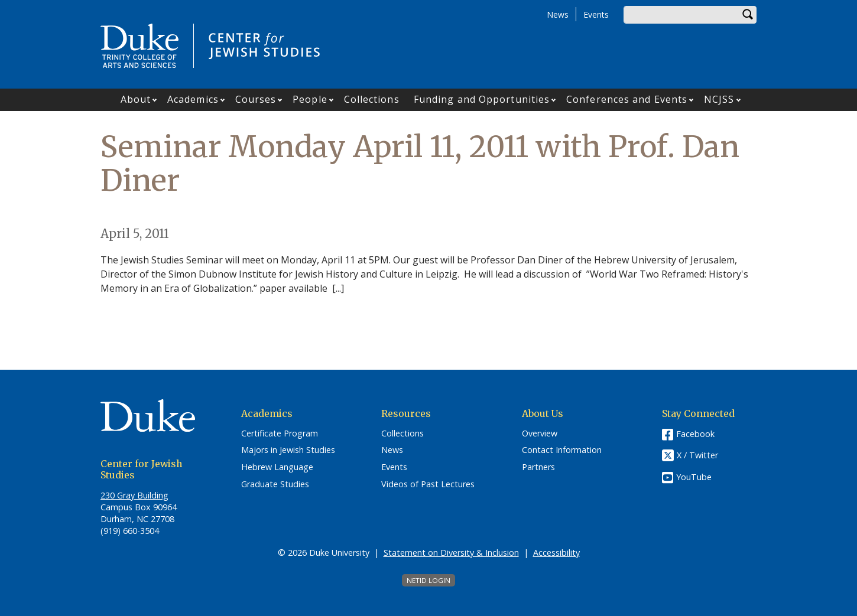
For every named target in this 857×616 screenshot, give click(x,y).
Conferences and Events (627, 99)
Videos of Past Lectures (428, 484)
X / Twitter (697, 455)
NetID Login (428, 580)
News (558, 14)
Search (748, 15)
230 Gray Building (134, 495)
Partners (538, 467)
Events (596, 14)
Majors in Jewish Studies (288, 450)
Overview (540, 434)
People (310, 99)
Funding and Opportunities (482, 99)
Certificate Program (280, 434)
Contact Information (562, 450)
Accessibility (556, 553)
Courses (256, 99)
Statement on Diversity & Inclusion (451, 553)
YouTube (694, 477)
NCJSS (719, 99)
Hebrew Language (277, 467)
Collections (372, 99)
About (136, 99)
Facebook (695, 434)
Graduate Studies (275, 484)
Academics (193, 99)
